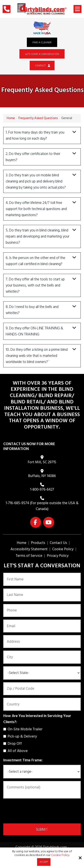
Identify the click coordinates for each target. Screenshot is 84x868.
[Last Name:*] (42, 595)
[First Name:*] (42, 579)
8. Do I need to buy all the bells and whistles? (32, 310)
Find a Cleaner (42, 43)
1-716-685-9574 (17, 503)
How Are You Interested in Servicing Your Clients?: (37, 719)
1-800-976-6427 (42, 490)
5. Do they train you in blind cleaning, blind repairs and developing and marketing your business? (38, 236)
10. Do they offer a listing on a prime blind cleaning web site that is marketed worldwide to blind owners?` (37, 356)
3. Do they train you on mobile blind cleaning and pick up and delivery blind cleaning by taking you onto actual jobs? (36, 181)
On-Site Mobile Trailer (24, 729)
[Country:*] (42, 704)
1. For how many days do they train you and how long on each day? (35, 135)
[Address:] (42, 641)
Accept (44, 862)
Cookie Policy (60, 855)
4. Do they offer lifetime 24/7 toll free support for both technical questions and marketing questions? (36, 209)
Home (11, 118)
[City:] (42, 657)
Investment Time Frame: (23, 760)
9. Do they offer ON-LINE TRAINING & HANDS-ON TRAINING (34, 331)
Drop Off (13, 744)
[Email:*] (42, 626)
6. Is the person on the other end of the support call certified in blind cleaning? (35, 261)
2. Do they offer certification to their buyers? (33, 157)
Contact (42, 66)
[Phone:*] (42, 610)
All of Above (16, 751)
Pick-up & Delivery (21, 736)
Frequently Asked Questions (38, 118)
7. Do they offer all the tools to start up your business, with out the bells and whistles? (35, 285)
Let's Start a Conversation (42, 54)
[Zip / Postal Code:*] (42, 689)
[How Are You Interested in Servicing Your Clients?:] (5, 729)
